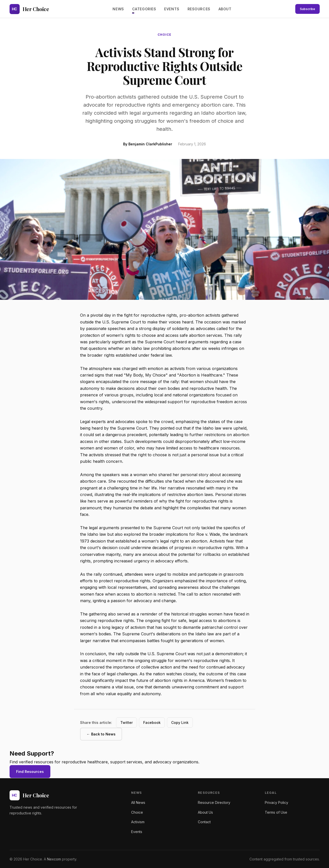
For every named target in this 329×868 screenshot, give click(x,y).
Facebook (152, 722)
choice (165, 35)
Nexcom (54, 859)
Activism (138, 822)
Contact (204, 822)
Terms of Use (276, 812)
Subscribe (307, 9)
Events (172, 9)
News (118, 9)
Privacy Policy (277, 802)
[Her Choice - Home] (29, 9)
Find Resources (30, 772)
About (225, 9)
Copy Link (180, 722)
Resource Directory (214, 802)
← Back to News (101, 734)
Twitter (126, 722)
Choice (137, 812)
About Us (205, 812)
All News (138, 802)
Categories (144, 9)
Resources (199, 9)
